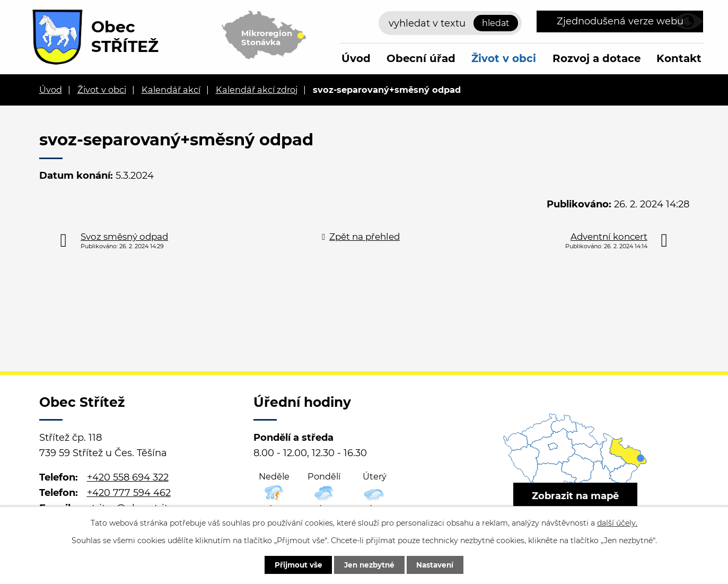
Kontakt (679, 58)
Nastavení (440, 564)
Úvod (356, 58)
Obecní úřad (421, 58)
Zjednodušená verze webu (620, 21)
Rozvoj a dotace (597, 58)
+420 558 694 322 (128, 477)
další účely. (617, 522)
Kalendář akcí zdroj (257, 90)
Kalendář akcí (171, 90)
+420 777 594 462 (129, 493)
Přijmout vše (294, 564)
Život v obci (504, 58)
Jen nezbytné (369, 564)
